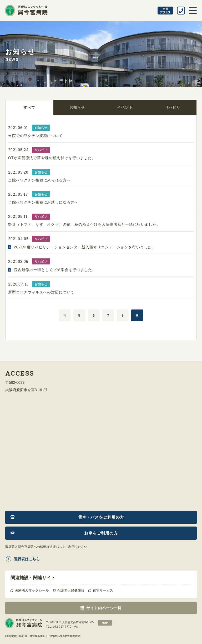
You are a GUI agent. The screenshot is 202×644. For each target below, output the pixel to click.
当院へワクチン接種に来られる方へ (39, 180)
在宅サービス (103, 590)
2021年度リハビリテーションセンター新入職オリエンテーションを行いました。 (85, 247)
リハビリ (173, 107)
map (105, 623)
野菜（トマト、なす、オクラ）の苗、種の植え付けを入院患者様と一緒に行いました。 (84, 224)
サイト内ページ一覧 (104, 608)
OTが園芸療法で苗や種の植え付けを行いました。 (52, 158)
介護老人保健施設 (71, 590)
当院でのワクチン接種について (36, 136)
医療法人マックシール (32, 590)
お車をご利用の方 (101, 533)
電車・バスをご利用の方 (101, 517)
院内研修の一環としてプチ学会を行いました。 (55, 270)
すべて (29, 107)
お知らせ (77, 107)
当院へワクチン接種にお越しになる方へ (43, 202)
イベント (125, 107)
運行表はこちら (27, 559)
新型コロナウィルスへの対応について (41, 292)
